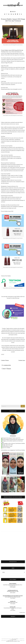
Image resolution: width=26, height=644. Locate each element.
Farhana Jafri (13, 607)
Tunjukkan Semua (22, 612)
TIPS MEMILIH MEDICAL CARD (13, 591)
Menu (13, 12)
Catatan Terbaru (5, 360)
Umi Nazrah (15, 639)
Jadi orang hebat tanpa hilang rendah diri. (13, 597)
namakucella (13, 601)
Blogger (14, 640)
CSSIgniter (10, 641)
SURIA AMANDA (13, 584)
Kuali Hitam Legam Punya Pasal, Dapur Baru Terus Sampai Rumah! (13, 585)
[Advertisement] (13, 545)
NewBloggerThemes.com (13, 641)
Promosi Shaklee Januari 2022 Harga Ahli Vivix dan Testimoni (13, 20)
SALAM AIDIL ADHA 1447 (13, 602)
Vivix (3, 354)
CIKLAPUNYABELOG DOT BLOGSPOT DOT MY (13, 596)
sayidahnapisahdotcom (13, 590)
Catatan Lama (22, 360)
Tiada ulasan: (17, 23)
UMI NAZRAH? (13, 436)
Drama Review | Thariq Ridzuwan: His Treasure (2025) (13, 608)
